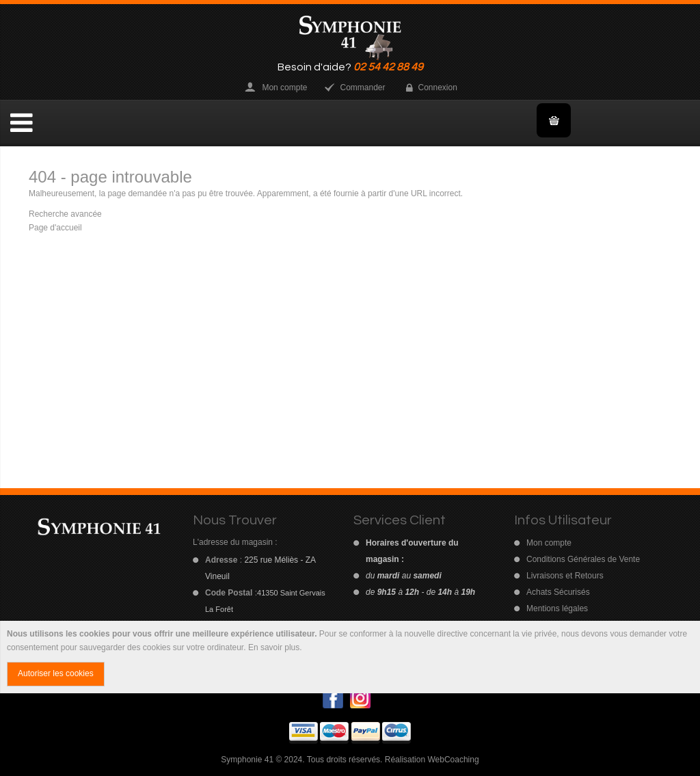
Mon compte (284, 88)
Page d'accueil (55, 228)
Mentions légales (557, 608)
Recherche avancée (65, 214)
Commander (362, 88)
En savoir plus (274, 647)
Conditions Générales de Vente (583, 559)
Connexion (438, 88)
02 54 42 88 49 (388, 67)
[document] (350, 657)
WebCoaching (453, 760)
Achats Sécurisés (558, 592)
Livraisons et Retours (565, 576)
